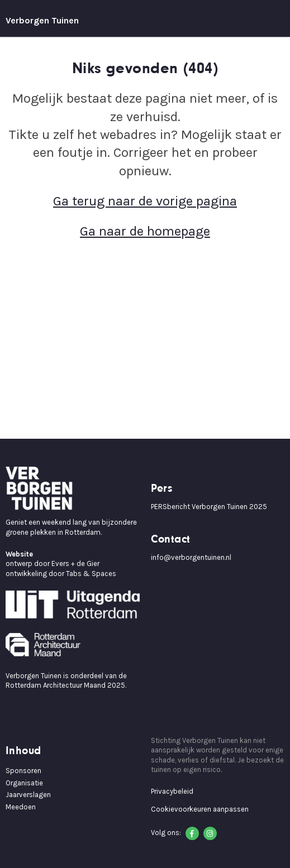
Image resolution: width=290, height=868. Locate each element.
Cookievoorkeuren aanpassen (200, 809)
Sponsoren (23, 771)
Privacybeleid (172, 791)
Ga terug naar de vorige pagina (145, 201)
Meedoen (21, 807)
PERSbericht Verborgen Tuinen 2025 (209, 507)
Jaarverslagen (28, 795)
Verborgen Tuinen (42, 20)
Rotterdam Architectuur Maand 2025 (65, 685)
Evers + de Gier (75, 564)
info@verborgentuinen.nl (191, 557)
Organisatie (24, 783)
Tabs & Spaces (91, 574)
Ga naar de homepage (145, 231)
